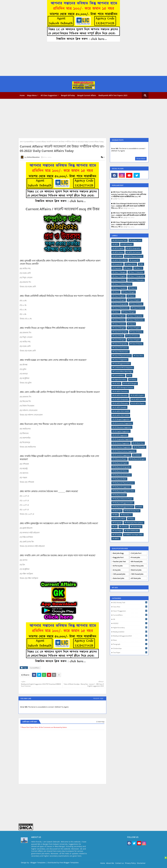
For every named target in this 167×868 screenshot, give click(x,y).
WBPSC (117, 539)
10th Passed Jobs (137, 574)
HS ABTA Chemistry (121, 391)
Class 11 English (120, 276)
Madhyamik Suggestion (122, 487)
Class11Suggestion (121, 360)
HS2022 (138, 455)
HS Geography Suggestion (123, 439)
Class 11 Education (137, 272)
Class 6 (132, 296)
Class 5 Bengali (129, 292)
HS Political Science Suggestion (125, 451)
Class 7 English (119, 316)
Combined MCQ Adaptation (124, 368)
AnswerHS (135, 260)
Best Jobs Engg (118, 553)
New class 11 (127, 515)
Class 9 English (135, 340)
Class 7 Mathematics (136, 320)
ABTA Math (118, 256)
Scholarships (137, 527)
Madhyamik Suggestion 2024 (124, 491)
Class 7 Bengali (129, 312)
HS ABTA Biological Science (124, 387)
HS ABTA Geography (121, 399)
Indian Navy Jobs (137, 566)
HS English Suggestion (122, 431)
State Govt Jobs (119, 578)
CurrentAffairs (29, 142)
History (134, 379)
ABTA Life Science (134, 252)
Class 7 (117, 312)
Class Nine (139, 356)
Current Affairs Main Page (123, 372)
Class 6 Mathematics (121, 308)
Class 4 (133, 288)
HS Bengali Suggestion (122, 419)
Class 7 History (119, 320)
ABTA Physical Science (135, 256)
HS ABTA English (138, 395)
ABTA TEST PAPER (120, 260)
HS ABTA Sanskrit (120, 407)
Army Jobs (117, 570)
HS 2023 (117, 383)
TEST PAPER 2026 (133, 531)
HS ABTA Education (121, 395)
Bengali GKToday (68, 95)
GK (130, 376)
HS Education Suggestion (123, 427)
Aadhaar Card (136, 240)
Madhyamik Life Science (122, 475)
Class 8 (132, 324)
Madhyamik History (121, 471)
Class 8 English (135, 328)
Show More (141, 159)
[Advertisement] (72, 59)
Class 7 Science (120, 324)
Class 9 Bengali (120, 340)
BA (142, 264)
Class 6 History (137, 304)
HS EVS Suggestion (121, 435)
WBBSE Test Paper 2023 (134, 535)
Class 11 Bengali (120, 272)
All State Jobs (136, 578)
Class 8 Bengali (120, 328)
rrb (115, 527)
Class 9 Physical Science (122, 356)
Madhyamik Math (120, 479)
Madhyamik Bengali (138, 459)
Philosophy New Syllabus (135, 523)
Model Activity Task (133, 511)
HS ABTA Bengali (131, 383)
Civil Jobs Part (136, 553)
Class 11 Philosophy (137, 280)
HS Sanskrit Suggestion (122, 455)
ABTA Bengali (128, 244)
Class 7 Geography (136, 316)
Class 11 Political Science (123, 284)
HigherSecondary (120, 379)
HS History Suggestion (122, 443)
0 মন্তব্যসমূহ (100, 722)
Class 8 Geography (121, 332)
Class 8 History (137, 332)
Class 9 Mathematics (121, 352)
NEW (116, 515)
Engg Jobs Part (118, 557)
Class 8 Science (133, 336)
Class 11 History (120, 280)
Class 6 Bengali (120, 300)
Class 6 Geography (121, 304)
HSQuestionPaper (120, 459)
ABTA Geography (134, 248)
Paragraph (118, 523)
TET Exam (118, 535)
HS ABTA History (139, 399)
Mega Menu (32, 95)
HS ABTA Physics (139, 403)
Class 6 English (135, 300)
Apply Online (132, 264)
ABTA (116, 244)
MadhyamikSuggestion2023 (124, 507)
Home (22, 95)
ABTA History (119, 252)
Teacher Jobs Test (119, 561)
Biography (118, 268)
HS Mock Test (139, 443)
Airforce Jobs (118, 566)
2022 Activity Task (120, 240)
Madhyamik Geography (122, 467)
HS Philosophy (140, 447)
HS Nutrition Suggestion (122, 447)
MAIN (140, 507)
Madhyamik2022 (120, 495)
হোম (21, 142)
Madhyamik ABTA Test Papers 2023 (113, 95)
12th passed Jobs (119, 574)
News (132, 519)
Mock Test (118, 511)
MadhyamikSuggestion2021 (124, 503)
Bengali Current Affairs (87, 95)
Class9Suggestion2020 (122, 364)
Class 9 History (137, 344)
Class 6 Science (139, 308)
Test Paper (118, 531)
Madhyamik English (121, 463)
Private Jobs (136, 557)
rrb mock (125, 527)
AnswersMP (118, 264)
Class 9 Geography (121, 344)
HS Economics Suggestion (123, 423)
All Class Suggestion (49, 95)
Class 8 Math (119, 336)
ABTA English (119, 248)
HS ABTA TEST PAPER (122, 411)
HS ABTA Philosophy (121, 403)
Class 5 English (119, 296)
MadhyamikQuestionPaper (123, 499)
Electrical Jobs (136, 570)
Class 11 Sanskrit (120, 288)
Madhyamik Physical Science (124, 483)
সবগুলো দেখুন (98, 698)
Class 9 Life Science (121, 348)
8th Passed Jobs (137, 561)
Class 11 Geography (137, 276)
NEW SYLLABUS (120, 519)
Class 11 (139, 268)
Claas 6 (129, 268)
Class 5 (117, 292)
